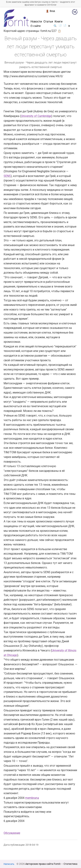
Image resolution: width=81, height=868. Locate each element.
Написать (9, 864)
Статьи (48, 22)
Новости (36, 22)
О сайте (36, 26)
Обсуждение (12, 833)
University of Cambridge (36, 116)
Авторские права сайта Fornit (43, 864)
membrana (32, 798)
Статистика (70, 864)
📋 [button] (59, 31)
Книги (59, 22)
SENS (7, 176)
